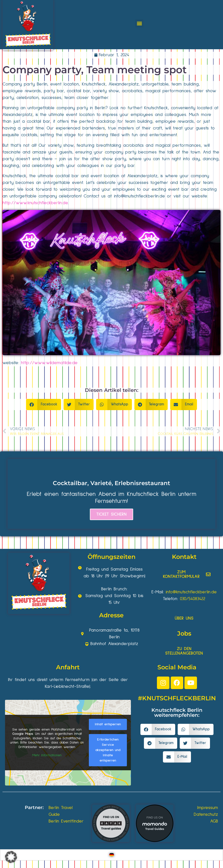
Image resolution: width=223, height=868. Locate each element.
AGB (214, 821)
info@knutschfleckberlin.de (139, 196)
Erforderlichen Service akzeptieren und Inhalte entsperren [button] (108, 750)
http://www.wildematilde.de (49, 363)
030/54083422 (193, 599)
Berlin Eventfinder (66, 821)
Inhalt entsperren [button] (108, 724)
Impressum (208, 808)
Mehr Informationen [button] (47, 755)
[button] (139, 23)
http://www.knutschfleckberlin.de (35, 203)
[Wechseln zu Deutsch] (112, 855)
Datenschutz (206, 815)
